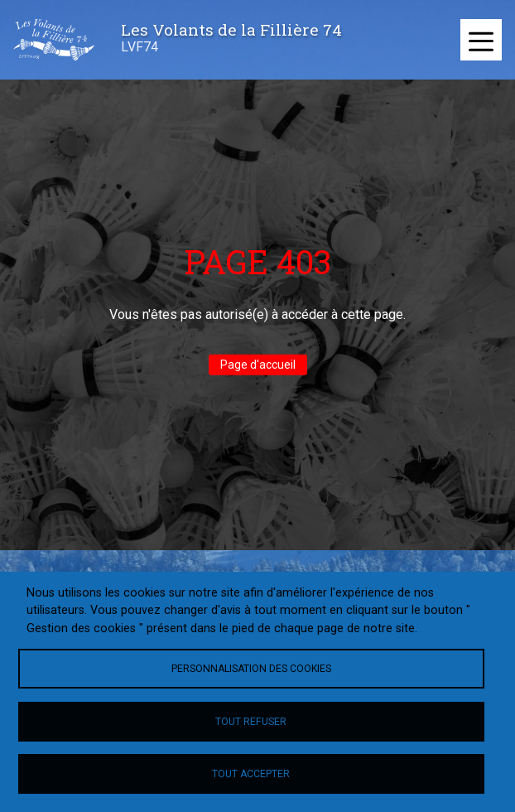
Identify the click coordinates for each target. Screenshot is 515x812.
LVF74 (140, 47)
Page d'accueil (258, 365)
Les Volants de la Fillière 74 (231, 29)
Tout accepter (251, 774)
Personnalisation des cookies (251, 669)
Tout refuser (251, 722)
